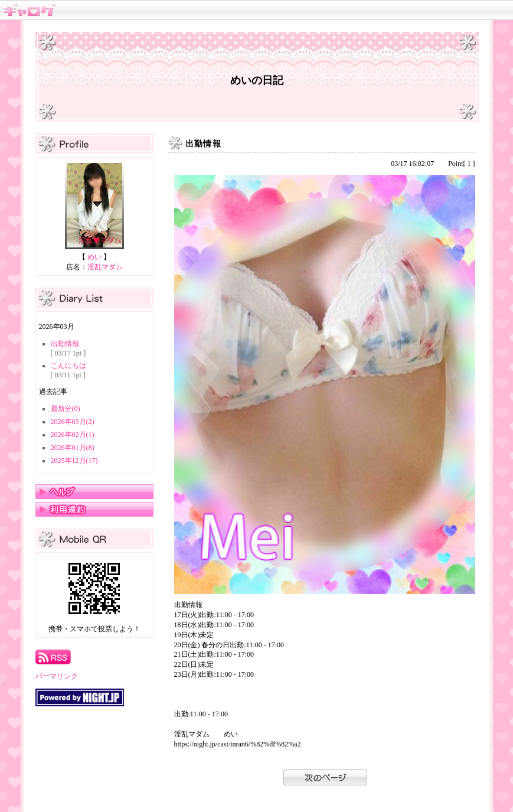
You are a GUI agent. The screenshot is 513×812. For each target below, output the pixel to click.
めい (94, 257)
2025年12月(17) (74, 461)
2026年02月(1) (73, 435)
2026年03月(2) (73, 422)
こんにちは (68, 366)
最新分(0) (66, 409)
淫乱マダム (105, 267)
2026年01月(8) (73, 448)
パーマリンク (57, 676)
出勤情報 (65, 344)
